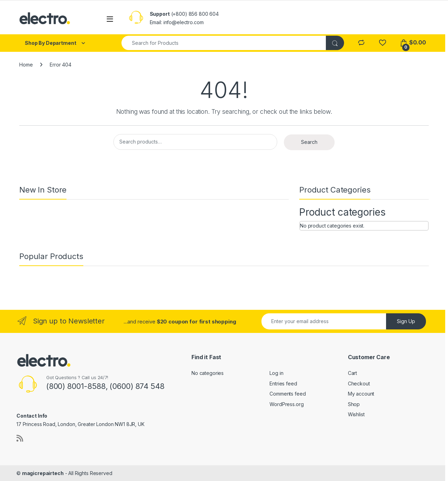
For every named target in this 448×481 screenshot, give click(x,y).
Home (26, 65)
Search (309, 142)
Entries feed (283, 384)
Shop (354, 404)
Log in (276, 373)
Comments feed (288, 394)
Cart (352, 373)
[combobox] (224, 43)
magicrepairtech (43, 473)
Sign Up (406, 321)
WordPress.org (286, 404)
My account (361, 394)
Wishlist (356, 414)
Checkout (359, 384)
